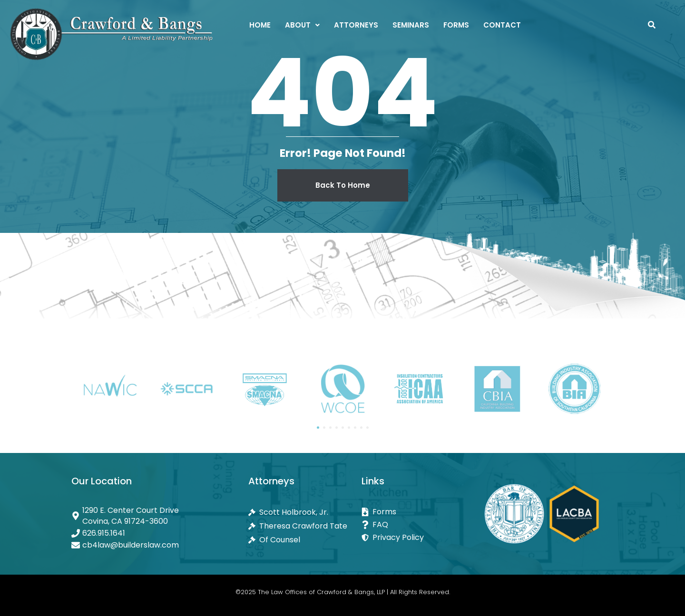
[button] (302, 25)
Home (260, 25)
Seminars (411, 25)
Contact (502, 25)
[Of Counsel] (305, 540)
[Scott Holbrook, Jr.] (305, 512)
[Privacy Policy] (418, 537)
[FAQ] (418, 525)
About (302, 25)
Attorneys (356, 25)
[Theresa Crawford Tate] (305, 526)
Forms (456, 25)
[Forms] (418, 512)
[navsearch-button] (652, 26)
